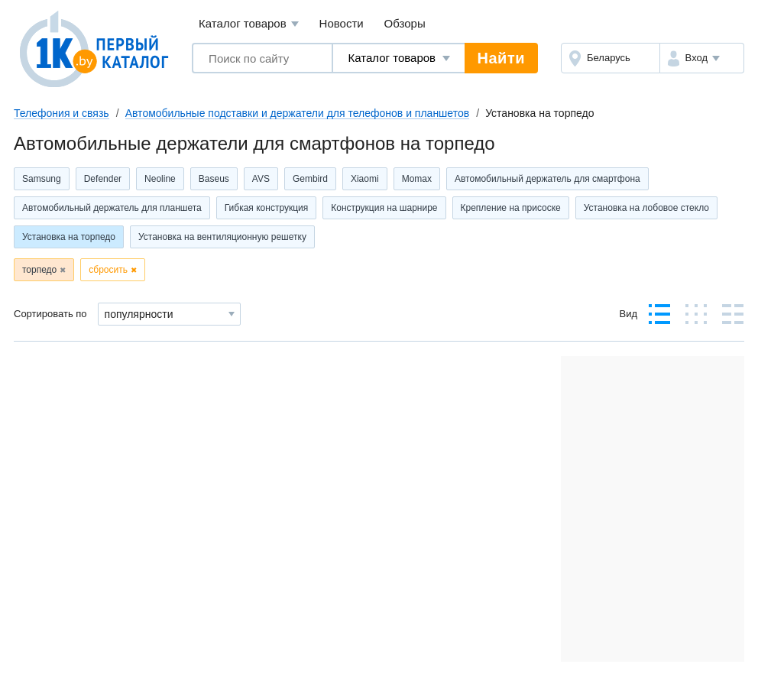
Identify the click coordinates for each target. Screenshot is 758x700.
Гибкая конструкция (266, 208)
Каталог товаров (249, 24)
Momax (417, 179)
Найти (501, 58)
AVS (261, 179)
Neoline (160, 179)
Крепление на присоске (511, 208)
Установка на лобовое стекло (646, 208)
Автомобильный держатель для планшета (112, 208)
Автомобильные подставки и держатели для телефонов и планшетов (297, 113)
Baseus (214, 179)
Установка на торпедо (69, 237)
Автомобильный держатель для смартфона (547, 179)
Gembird (310, 179)
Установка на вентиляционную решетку (222, 237)
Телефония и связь (62, 113)
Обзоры (405, 23)
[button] (702, 58)
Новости (342, 23)
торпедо (39, 270)
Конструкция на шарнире (384, 208)
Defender (103, 179)
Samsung (42, 179)
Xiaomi (365, 179)
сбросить (108, 270)
